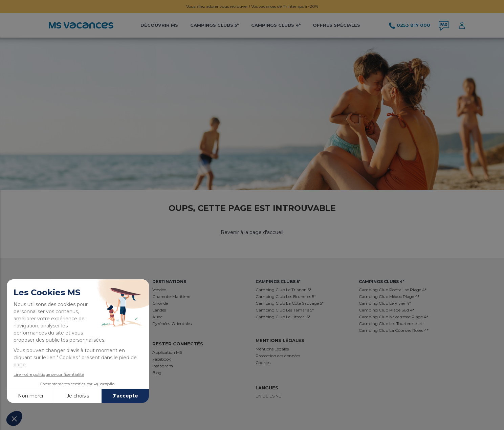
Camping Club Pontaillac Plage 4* (393, 290)
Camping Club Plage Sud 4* (387, 310)
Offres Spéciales (336, 25)
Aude (157, 317)
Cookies (263, 362)
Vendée (159, 290)
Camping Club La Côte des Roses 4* (394, 330)
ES (272, 396)
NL (278, 396)
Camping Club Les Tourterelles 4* (391, 324)
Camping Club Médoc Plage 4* (389, 296)
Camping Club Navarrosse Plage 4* (393, 317)
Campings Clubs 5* (215, 25)
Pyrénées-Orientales (172, 324)
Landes (159, 310)
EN (259, 396)
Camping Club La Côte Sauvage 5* (290, 303)
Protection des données (278, 356)
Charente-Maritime (171, 296)
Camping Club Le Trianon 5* (283, 290)
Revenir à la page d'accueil (252, 232)
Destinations (169, 282)
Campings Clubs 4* (276, 25)
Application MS (167, 352)
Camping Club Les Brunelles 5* (286, 296)
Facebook (162, 359)
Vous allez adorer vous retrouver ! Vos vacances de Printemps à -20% (252, 6)
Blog (157, 373)
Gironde (160, 303)
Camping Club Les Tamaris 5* (285, 310)
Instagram (163, 366)
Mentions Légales (272, 349)
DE (266, 396)
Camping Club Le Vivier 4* (385, 303)
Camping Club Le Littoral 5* (283, 317)
